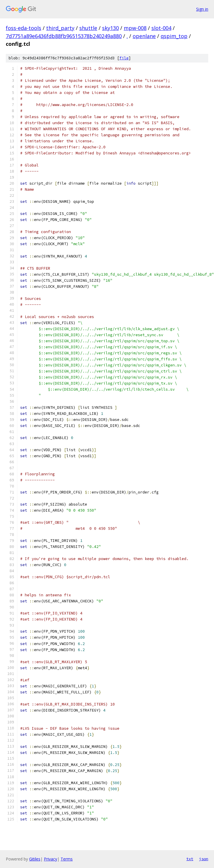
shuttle (88, 28)
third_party (60, 28)
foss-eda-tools (24, 28)
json (204, 859)
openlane (144, 36)
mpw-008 (135, 28)
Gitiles (35, 859)
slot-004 (161, 28)
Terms (67, 859)
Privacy (50, 859)
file (124, 58)
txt (190, 859)
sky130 (110, 28)
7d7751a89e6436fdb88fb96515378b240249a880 (64, 36)
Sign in (202, 9)
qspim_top (174, 36)
